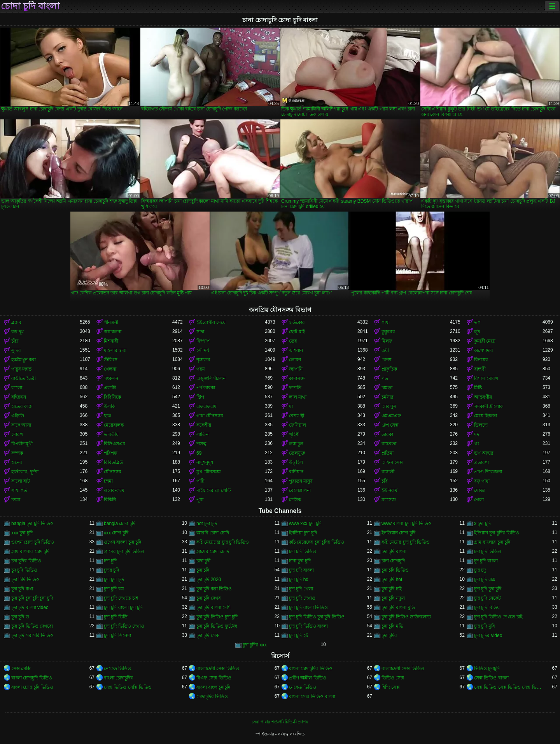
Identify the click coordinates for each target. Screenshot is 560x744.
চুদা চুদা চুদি (114, 579)
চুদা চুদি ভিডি (116, 617)
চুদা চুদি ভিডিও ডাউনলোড (406, 617)
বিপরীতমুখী (22, 444)
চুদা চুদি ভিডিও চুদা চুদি (217, 617)
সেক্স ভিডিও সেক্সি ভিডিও (128, 687)
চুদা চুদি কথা (22, 589)
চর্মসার (388, 397)
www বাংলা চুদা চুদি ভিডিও (407, 523)
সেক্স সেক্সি (21, 669)
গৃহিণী (294, 434)
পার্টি (200, 481)
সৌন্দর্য (203, 350)
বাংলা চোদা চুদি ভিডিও (32, 687)
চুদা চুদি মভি (392, 626)
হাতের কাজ (22, 406)
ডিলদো (481, 425)
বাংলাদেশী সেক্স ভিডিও (218, 669)
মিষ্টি (478, 388)
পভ (385, 378)
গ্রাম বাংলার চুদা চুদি (492, 542)
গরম (201, 369)
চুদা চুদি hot (392, 579)
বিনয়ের (481, 360)
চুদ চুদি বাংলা (486, 561)
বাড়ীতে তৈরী (24, 378)
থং (477, 444)
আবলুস (389, 406)
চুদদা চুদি (111, 570)
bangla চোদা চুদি (120, 523)
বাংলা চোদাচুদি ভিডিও (32, 678)
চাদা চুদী (203, 561)
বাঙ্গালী (388, 472)
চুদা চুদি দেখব (209, 598)
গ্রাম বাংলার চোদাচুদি (30, 551)
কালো (17, 388)
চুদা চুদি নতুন (393, 598)
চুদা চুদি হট (299, 635)
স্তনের (17, 462)
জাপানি (296, 369)
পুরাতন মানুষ (301, 481)
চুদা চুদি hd (299, 579)
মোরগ (17, 434)
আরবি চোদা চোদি (213, 533)
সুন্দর (16, 350)
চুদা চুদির (389, 635)
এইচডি (18, 416)
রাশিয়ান (296, 472)
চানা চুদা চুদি (300, 561)
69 (199, 453)
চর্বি (385, 481)
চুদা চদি (203, 570)
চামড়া (387, 388)
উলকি (109, 406)
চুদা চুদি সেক (208, 635)
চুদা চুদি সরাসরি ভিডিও (32, 635)
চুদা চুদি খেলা (301, 589)
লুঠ (477, 332)
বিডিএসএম (115, 444)
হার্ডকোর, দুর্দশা (25, 472)
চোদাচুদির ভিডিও (212, 697)
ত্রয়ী (385, 350)
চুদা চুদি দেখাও (302, 598)
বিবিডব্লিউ (113, 462)
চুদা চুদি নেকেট (487, 598)
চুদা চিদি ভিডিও (25, 579)
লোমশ (295, 360)
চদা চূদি (110, 561)
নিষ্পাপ (203, 341)
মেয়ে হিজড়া (486, 416)
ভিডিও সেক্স (393, 678)
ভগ (477, 322)
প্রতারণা (481, 462)
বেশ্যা (386, 360)
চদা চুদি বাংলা (394, 551)
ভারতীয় (111, 434)
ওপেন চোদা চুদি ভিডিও (33, 542)
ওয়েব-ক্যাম (114, 490)
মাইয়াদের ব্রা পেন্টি (213, 490)
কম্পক (17, 453)
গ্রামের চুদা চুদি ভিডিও (124, 551)
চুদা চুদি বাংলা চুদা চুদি (123, 607)
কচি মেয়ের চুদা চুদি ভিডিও (406, 542)
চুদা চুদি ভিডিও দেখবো (32, 626)
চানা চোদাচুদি (393, 561)
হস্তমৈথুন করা (24, 360)
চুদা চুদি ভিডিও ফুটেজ (217, 626)
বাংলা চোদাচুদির (118, 678)
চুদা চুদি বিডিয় (487, 607)
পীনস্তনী (111, 322)
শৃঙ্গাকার (203, 360)
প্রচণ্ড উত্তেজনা (488, 472)
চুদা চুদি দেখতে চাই (121, 598)
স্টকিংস (111, 360)
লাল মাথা (298, 397)
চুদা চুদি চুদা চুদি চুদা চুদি (32, 598)
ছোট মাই (297, 332)
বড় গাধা (482, 481)
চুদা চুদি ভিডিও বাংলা (308, 626)
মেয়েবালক (114, 425)
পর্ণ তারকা (206, 388)
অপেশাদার (484, 350)
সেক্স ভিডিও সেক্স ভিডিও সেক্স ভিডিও (508, 687)
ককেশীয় (204, 425)
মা (291, 406)
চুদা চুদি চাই (392, 589)
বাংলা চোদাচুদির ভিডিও (311, 669)
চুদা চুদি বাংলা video (30, 607)
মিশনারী (111, 341)
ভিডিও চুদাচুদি (487, 669)
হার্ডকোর (297, 322)
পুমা (200, 500)
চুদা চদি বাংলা (301, 570)
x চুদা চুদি (482, 523)
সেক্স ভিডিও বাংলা (491, 678)
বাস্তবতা (389, 444)
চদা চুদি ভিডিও (488, 551)
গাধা (386, 322)
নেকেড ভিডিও (117, 669)
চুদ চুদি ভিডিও (24, 570)
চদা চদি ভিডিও (303, 551)
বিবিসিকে (112, 397)
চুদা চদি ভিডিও (395, 570)
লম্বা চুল (296, 444)
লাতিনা (203, 434)
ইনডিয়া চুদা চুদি (303, 533)
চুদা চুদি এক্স (485, 579)
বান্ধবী (480, 369)
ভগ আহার (484, 453)
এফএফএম (206, 406)
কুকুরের (388, 332)
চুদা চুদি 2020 (209, 579)
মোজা (480, 490)
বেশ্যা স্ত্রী (297, 416)
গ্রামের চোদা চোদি (213, 551)
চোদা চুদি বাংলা (30, 6)
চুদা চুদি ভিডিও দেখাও (124, 626)
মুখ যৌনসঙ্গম (209, 472)
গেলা (479, 500)
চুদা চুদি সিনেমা (117, 635)
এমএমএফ (391, 416)
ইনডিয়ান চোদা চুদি (398, 533)
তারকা (387, 434)
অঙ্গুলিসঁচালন (211, 378)
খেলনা (110, 369)
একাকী (110, 388)
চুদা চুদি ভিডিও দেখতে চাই (498, 617)
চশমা (108, 481)
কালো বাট (21, 481)
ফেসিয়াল (297, 425)
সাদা (200, 332)
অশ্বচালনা (113, 332)
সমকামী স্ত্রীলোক (489, 406)
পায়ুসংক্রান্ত (21, 369)
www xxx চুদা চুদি (305, 523)
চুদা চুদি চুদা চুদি (488, 589)
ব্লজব (16, 322)
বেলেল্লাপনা (300, 490)
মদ (477, 434)
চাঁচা (15, 341)
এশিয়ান (296, 350)
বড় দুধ (17, 332)
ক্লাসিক (295, 500)
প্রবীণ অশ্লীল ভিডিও (308, 678)
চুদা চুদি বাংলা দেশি (213, 607)
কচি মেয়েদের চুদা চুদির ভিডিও (317, 542)
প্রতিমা (388, 453)
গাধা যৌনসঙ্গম (210, 416)
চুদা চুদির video (488, 635)
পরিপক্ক (111, 453)
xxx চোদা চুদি (116, 533)
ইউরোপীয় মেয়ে (211, 322)
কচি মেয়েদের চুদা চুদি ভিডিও (223, 542)
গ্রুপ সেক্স (390, 425)
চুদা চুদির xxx (255, 645)
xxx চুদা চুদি (22, 533)
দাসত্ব (201, 444)
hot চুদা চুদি (207, 523)
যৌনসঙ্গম (113, 472)
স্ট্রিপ (200, 397)
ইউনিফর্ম (389, 490)
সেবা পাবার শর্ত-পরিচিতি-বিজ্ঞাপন (280, 722)
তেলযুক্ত (297, 453)
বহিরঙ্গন (19, 397)
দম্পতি (295, 388)
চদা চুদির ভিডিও (26, 561)
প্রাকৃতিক (389, 369)
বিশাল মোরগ (486, 378)
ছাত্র (108, 416)
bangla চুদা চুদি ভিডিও (32, 523)
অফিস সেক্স (392, 462)
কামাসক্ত (297, 378)
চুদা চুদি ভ (20, 617)
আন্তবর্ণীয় (483, 397)
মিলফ (387, 341)
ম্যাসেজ (389, 500)
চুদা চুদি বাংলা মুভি (398, 607)
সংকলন (111, 378)
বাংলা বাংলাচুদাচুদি (213, 687)
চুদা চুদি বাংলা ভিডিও (308, 607)
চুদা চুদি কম (114, 589)
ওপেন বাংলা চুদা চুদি (122, 542)
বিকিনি (110, 500)
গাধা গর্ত (19, 490)
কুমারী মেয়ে (485, 341)
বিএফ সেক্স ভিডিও (214, 678)
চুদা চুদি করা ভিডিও (214, 589)
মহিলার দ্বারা (115, 350)
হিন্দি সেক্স (391, 687)
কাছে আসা (21, 425)
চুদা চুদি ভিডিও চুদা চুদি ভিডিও (317, 617)
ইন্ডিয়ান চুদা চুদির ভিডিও (497, 533)
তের (293, 341)
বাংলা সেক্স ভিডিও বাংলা (312, 697)
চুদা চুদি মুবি (485, 626)
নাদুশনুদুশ (205, 462)
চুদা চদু (480, 570)
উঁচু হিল (296, 462)
